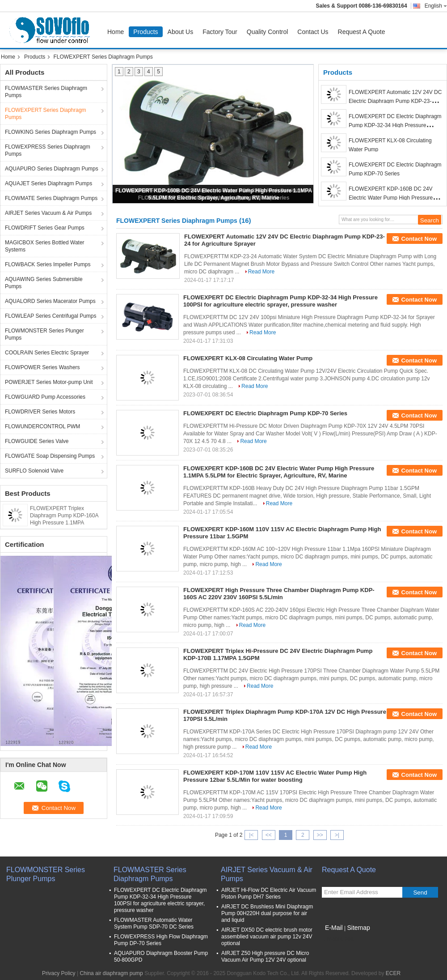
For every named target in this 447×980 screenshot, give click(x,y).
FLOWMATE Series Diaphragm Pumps (51, 198)
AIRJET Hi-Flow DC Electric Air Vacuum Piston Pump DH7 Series (269, 893)
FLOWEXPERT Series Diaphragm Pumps (46, 114)
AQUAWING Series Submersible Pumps (44, 283)
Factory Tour (220, 32)
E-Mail (334, 928)
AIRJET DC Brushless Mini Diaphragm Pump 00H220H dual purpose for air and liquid (267, 913)
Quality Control (268, 32)
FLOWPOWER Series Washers (42, 367)
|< (251, 835)
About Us (181, 32)
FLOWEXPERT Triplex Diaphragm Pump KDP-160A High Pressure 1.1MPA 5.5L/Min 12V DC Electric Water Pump (64, 523)
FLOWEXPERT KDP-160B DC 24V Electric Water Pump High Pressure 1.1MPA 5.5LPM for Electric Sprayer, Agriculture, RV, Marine (279, 472)
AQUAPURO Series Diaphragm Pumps (52, 169)
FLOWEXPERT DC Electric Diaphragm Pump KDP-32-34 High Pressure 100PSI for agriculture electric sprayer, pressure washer (280, 301)
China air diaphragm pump (111, 973)
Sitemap (358, 928)
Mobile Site (338, 939)
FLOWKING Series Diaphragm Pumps (51, 132)
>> (320, 835)
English (436, 6)
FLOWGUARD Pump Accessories (45, 397)
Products (145, 32)
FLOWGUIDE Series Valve (37, 441)
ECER (393, 973)
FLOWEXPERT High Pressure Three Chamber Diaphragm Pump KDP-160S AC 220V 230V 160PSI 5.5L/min (279, 594)
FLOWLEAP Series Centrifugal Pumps (51, 316)
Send (420, 893)
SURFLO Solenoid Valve (34, 471)
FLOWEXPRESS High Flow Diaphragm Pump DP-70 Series (161, 940)
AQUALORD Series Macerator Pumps (50, 301)
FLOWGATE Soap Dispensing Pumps (50, 456)
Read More (261, 272)
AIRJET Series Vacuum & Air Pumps (48, 213)
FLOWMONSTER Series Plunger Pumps (44, 334)
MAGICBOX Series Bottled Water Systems (45, 246)
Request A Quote (362, 32)
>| (337, 835)
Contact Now (419, 239)
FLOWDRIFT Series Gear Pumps (45, 228)
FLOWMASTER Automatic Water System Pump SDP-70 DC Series (154, 923)
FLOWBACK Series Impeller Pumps (48, 264)
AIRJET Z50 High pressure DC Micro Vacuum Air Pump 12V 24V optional (265, 957)
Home (116, 32)
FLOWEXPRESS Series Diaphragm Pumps (48, 150)
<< (269, 835)
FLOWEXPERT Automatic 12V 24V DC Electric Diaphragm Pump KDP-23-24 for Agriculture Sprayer (395, 101)
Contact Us (313, 32)
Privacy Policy (59, 973)
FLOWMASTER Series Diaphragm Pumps (46, 92)
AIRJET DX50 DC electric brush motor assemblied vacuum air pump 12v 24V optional (267, 937)
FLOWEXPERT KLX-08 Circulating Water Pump (248, 358)
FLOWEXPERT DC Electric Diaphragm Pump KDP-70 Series (265, 413)
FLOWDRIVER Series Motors (40, 412)
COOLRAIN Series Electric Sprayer (47, 353)
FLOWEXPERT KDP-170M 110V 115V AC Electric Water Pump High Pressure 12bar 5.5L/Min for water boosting (275, 776)
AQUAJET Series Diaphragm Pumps (48, 183)
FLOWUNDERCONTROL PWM (42, 426)
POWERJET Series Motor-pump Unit (49, 382)
